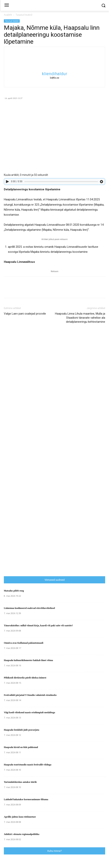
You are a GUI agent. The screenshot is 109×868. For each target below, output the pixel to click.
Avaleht (8, 15)
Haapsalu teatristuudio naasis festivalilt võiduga (28, 765)
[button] (103, 6)
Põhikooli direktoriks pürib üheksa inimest (25, 678)
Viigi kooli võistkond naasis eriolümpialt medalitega (29, 712)
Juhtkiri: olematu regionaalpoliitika (22, 834)
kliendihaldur (54, 74)
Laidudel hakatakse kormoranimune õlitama (26, 799)
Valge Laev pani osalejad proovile (25, 314)
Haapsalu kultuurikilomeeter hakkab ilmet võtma (28, 660)
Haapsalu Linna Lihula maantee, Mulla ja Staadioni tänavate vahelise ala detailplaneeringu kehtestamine (80, 318)
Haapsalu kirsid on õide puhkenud (21, 747)
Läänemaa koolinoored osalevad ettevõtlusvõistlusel (29, 608)
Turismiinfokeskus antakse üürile (20, 782)
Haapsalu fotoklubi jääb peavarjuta (22, 730)
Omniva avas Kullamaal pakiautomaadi (24, 643)
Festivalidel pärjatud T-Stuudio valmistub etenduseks (30, 695)
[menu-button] (7, 6)
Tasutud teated (24, 15)
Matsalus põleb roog (14, 591)
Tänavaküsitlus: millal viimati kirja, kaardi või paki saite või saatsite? (38, 625)
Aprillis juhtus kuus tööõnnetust (20, 817)
